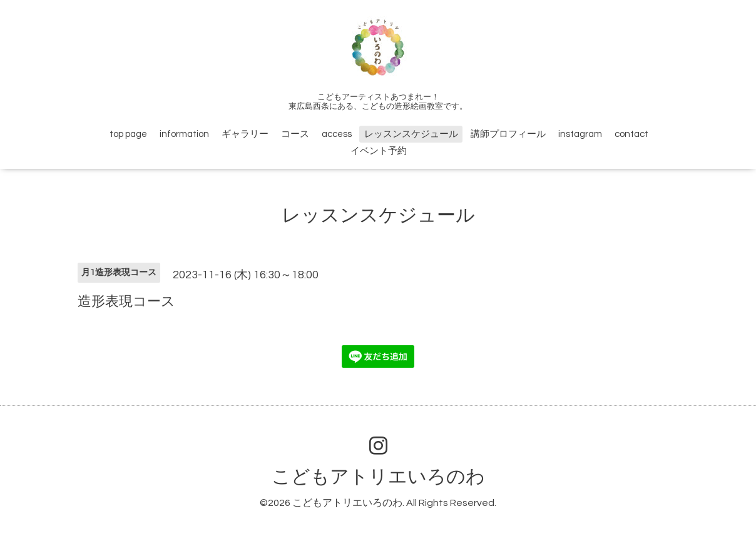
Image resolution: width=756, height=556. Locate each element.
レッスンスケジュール (411, 134)
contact (631, 134)
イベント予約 (379, 151)
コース (295, 134)
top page (128, 134)
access (337, 134)
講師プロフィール (508, 134)
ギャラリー (245, 134)
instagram (580, 134)
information (184, 134)
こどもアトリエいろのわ (378, 477)
